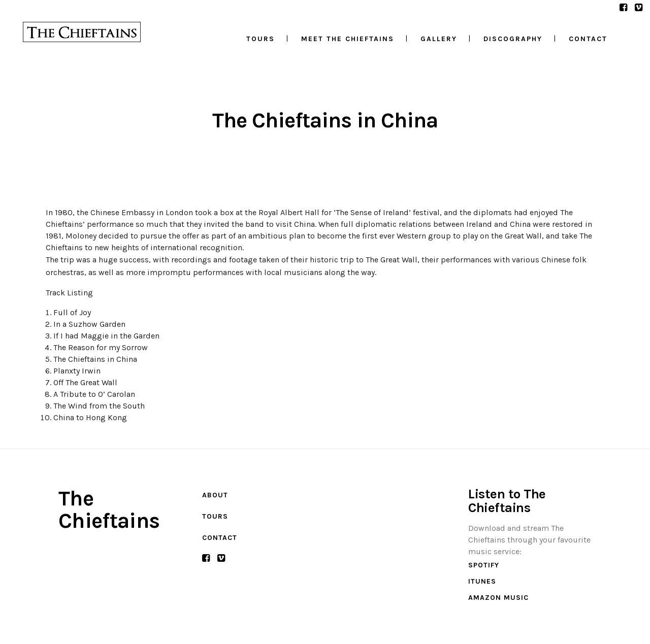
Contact (220, 538)
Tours (215, 516)
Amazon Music (498, 598)
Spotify (484, 565)
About (215, 495)
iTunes (482, 581)
